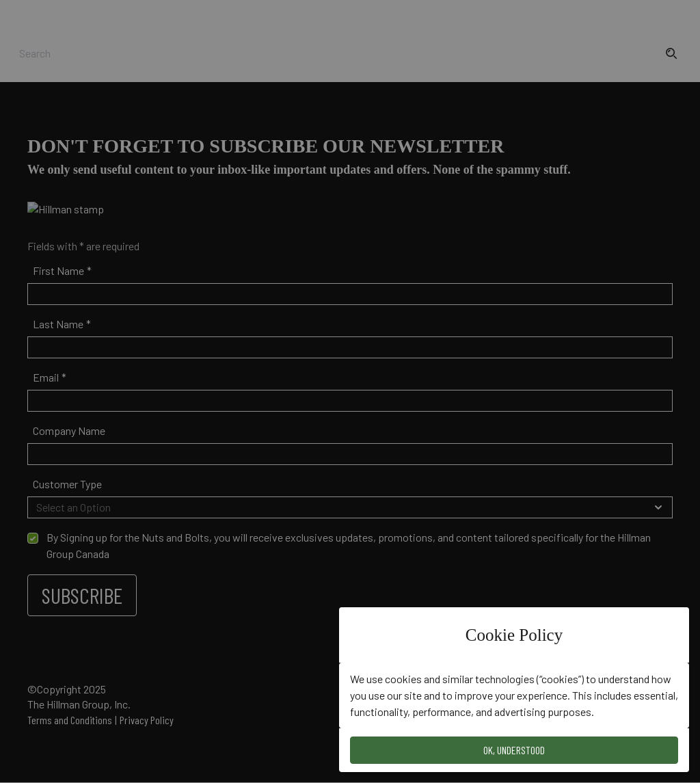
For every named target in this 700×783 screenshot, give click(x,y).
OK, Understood (514, 750)
